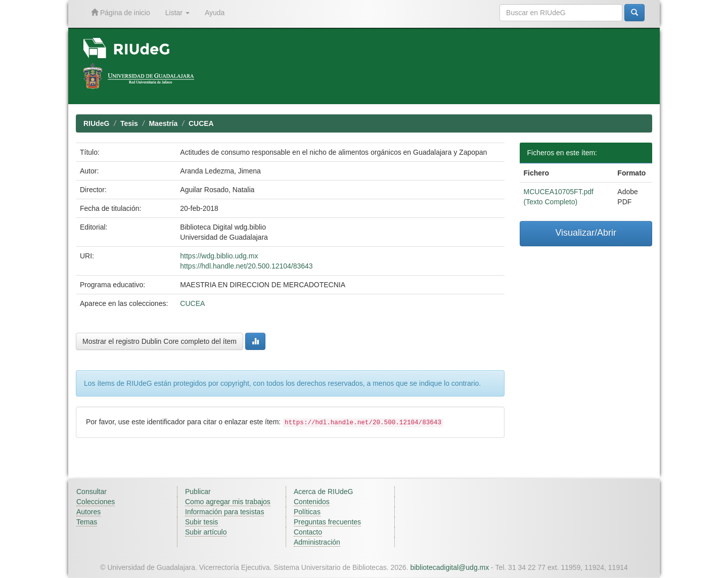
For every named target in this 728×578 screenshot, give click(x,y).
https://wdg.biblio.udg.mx (219, 256)
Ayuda (215, 13)
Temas (87, 522)
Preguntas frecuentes (327, 522)
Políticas (307, 512)
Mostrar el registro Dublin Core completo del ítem (160, 341)
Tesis (129, 123)
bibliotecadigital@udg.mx (449, 567)
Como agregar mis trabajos (228, 502)
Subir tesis (201, 522)
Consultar (92, 492)
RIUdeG (96, 123)
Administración (317, 542)
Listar (177, 13)
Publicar (198, 492)
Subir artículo (206, 532)
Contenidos (312, 502)
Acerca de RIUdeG (324, 492)
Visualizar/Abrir (586, 233)
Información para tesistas (224, 512)
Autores (88, 512)
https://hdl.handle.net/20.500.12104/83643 (246, 266)
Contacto (308, 532)
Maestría (163, 123)
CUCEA (201, 123)
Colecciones (96, 502)
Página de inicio (121, 12)
